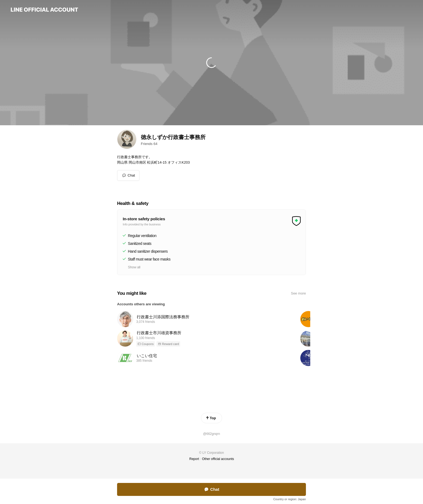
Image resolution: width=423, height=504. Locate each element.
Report (194, 459)
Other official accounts (218, 459)
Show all (134, 267)
